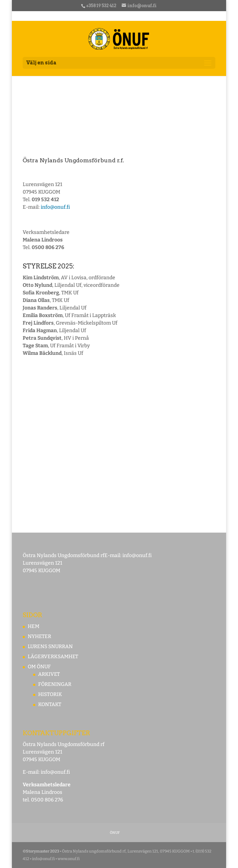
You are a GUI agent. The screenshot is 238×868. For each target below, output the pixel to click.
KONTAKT (50, 704)
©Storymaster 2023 (41, 851)
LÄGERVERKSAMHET (53, 657)
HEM (33, 626)
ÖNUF (115, 833)
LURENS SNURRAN (50, 647)
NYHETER (39, 636)
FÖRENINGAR (55, 684)
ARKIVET (49, 674)
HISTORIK (50, 694)
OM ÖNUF (39, 667)
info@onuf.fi (55, 207)
